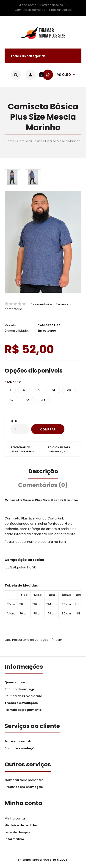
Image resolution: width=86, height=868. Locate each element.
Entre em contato (18, 741)
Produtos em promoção (24, 787)
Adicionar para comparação (59, 449)
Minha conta (28, 5)
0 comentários (42, 304)
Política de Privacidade (23, 696)
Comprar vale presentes (24, 780)
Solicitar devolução (21, 748)
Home (10, 141)
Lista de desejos (17, 832)
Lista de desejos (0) (54, 5)
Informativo (14, 839)
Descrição (43, 471)
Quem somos (15, 682)
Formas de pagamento (23, 710)
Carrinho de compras (30, 10)
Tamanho (14, 382)
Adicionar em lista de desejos (22, 449)
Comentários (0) (43, 485)
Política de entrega (20, 689)
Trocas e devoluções (21, 703)
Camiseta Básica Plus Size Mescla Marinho (49, 141)
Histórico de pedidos (21, 825)
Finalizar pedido (60, 10)
